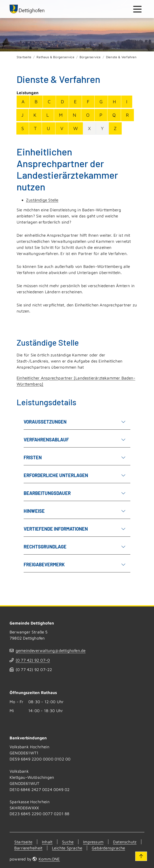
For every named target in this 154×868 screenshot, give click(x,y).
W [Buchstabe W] (76, 128)
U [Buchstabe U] (48, 128)
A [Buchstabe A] (23, 102)
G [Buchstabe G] (101, 102)
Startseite (24, 57)
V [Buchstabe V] (62, 128)
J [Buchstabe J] (22, 115)
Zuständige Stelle (42, 200)
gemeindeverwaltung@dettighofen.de (51, 650)
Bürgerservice (90, 57)
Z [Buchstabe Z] (115, 128)
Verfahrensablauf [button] (75, 439)
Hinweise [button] (75, 511)
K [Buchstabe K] (35, 115)
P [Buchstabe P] (101, 115)
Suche (68, 842)
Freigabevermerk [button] (75, 564)
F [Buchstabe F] (88, 102)
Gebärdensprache (108, 848)
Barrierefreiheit (28, 848)
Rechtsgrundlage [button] (75, 546)
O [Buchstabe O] (88, 115)
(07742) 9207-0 (33, 660)
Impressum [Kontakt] (93, 842)
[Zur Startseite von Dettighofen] (27, 9)
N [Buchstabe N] (74, 115)
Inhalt (47, 842)
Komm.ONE (49, 859)
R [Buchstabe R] (127, 115)
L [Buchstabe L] (48, 115)
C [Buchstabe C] (49, 102)
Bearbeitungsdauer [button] (75, 493)
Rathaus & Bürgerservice (55, 57)
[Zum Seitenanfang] (141, 856)
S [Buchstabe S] (23, 128)
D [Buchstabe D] (62, 102)
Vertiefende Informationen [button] (75, 528)
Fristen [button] (75, 457)
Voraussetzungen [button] (75, 421)
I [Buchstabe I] (127, 102)
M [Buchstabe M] (61, 115)
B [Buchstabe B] (36, 102)
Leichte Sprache (67, 848)
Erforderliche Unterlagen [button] (75, 475)
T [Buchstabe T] (35, 128)
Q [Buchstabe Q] (114, 115)
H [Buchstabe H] (114, 102)
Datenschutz (125, 842)
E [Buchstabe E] (75, 102)
